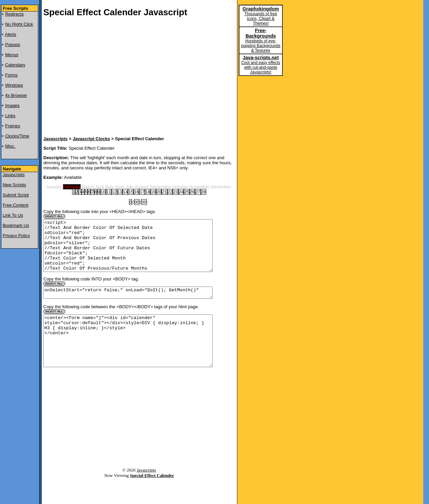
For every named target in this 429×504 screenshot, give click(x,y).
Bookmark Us (16, 225)
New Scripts (14, 185)
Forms (11, 75)
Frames (13, 126)
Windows (14, 85)
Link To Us (13, 215)
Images (12, 106)
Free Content (16, 205)
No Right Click (19, 24)
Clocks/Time (17, 136)
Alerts (11, 34)
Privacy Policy (16, 236)
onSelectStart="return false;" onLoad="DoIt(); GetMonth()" (128, 304)
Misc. (10, 146)
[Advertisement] (125, 78)
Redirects (14, 14)
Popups (13, 45)
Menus (12, 55)
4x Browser (16, 95)
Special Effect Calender (152, 498)
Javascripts (14, 175)
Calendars (15, 65)
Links (10, 116)
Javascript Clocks (91, 139)
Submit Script (16, 195)
